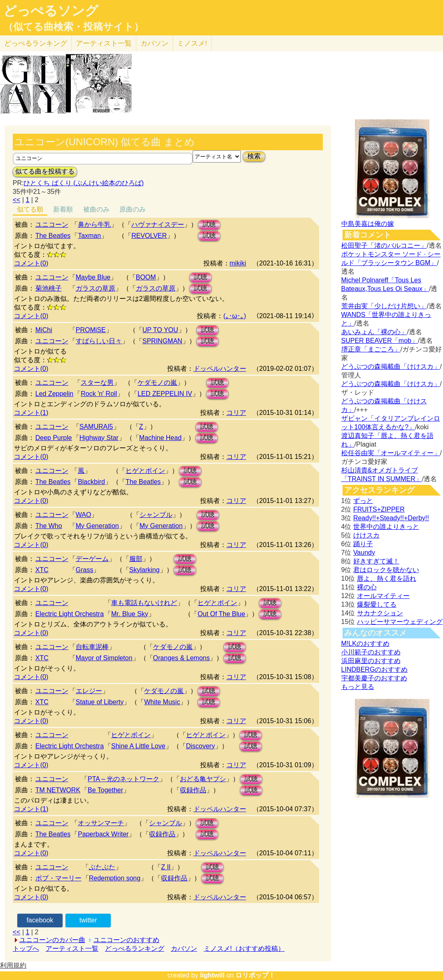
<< (17, 200)
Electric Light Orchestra (70, 614)
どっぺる (36, 43)
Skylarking (145, 570)
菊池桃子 (49, 288)
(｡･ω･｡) (234, 316)
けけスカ (366, 535)
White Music (162, 702)
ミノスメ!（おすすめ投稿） (244, 949)
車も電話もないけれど (144, 603)
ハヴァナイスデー (158, 225)
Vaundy (364, 553)
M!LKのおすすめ (365, 644)
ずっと (363, 501)
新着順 (63, 209)
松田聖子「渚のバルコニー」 (384, 246)
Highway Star (99, 438)
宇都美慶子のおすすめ (374, 678)
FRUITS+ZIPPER (379, 509)
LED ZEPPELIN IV (165, 394)
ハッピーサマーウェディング (400, 622)
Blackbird (91, 482)
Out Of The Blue (221, 614)
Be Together (105, 790)
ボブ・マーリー (58, 878)
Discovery (201, 746)
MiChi (44, 330)
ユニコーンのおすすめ (126, 940)
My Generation (97, 526)
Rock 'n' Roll (99, 394)
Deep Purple (54, 438)
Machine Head (160, 438)
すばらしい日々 (99, 341)
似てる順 (30, 209)
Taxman (89, 236)
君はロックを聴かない (386, 570)
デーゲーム (92, 559)
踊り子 (363, 544)
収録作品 (193, 790)
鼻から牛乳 (94, 225)
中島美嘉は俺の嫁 (368, 224)
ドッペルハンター (220, 369)
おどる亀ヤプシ (203, 779)
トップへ (26, 949)
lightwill (212, 975)
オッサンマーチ (101, 823)
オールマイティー (383, 596)
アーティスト (104, 43)
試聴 (209, 225)
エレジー (89, 691)
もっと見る (358, 687)
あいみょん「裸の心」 (374, 332)
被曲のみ (96, 209)
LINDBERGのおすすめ (375, 669)
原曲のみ (133, 209)
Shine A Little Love (138, 746)
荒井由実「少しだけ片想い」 (384, 306)
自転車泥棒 (92, 647)
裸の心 (367, 587)
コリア (236, 413)
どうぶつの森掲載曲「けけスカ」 (391, 367)
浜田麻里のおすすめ (371, 661)
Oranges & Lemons (182, 658)
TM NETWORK (58, 790)
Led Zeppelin (55, 394)
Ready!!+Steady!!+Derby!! (391, 518)
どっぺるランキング (135, 949)
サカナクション (380, 613)
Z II (166, 867)
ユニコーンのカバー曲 (52, 940)
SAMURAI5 (96, 427)
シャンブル (156, 515)
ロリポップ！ (255, 975)
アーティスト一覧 (72, 949)
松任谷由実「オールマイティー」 (391, 453)
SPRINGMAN (162, 341)
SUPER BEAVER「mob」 (380, 341)
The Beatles (53, 236)
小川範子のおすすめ (371, 652)
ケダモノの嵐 (157, 383)
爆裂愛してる (377, 604)
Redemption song (115, 878)
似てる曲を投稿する (45, 171)
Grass (85, 570)
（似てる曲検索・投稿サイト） (73, 27)
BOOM (146, 277)
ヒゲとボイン (145, 471)
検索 (254, 156)
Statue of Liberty (100, 702)
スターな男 (97, 383)
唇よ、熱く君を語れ (387, 578)
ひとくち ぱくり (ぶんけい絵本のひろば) (84, 183)
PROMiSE (91, 330)
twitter (88, 920)
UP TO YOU (160, 330)
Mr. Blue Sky (130, 614)
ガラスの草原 (96, 288)
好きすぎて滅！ (376, 561)
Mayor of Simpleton (104, 658)
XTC (42, 570)
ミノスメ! (192, 43)
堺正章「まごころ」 (371, 349)
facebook (40, 920)
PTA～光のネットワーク (124, 779)
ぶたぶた (102, 867)
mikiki (238, 263)
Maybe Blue (93, 277)
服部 (136, 559)
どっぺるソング (51, 11)
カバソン (154, 43)
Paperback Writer (103, 834)
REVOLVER (149, 236)
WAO (84, 515)
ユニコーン (52, 225)
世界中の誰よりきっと (386, 527)
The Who (49, 526)
